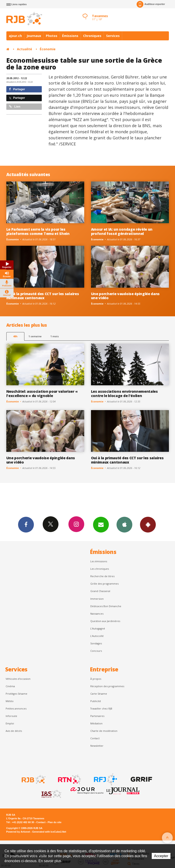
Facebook (26, 524)
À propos (96, 679)
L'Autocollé (97, 636)
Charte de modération (104, 731)
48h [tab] (15, 336)
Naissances (97, 614)
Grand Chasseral (100, 591)
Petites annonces (16, 708)
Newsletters (101, 524)
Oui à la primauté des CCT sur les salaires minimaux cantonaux (43, 296)
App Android (148, 524)
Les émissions (99, 561)
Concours (96, 651)
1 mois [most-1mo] (55, 336)
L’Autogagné (98, 628)
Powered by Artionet (18, 832)
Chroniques (92, 36)
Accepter (161, 856)
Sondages (96, 643)
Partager (17, 89)
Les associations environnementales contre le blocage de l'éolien (124, 394)
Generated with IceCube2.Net (49, 832)
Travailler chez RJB (101, 708)
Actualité (24, 49)
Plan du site (55, 822)
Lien (15, 107)
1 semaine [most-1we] (35, 336)
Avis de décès (14, 731)
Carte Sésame (99, 694)
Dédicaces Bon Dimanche (106, 606)
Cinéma (10, 686)
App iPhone (124, 524)
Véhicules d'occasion (18, 679)
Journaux (34, 36)
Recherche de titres (102, 576)
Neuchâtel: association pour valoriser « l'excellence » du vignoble (42, 394)
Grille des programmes (104, 584)
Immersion (97, 599)
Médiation (96, 723)
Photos (52, 36)
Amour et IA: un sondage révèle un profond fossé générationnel (122, 231)
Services (113, 36)
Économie (48, 49)
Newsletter (97, 746)
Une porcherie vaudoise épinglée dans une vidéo (125, 296)
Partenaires (97, 716)
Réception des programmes (107, 686)
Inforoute (11, 716)
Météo (10, 701)
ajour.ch (15, 36)
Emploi (10, 723)
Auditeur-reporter (151, 4)
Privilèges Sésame (16, 694)
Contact (95, 738)
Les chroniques (100, 569)
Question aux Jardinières (105, 621)
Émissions (70, 36)
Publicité (96, 701)
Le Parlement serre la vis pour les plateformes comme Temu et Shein (38, 231)
